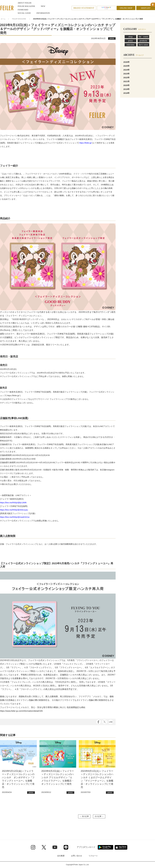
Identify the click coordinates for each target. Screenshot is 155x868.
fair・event (143, 37)
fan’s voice (143, 45)
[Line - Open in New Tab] (66, 847)
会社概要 (61, 856)
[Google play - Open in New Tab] (105, 847)
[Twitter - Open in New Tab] (44, 847)
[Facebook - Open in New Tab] (98, 722)
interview (130, 45)
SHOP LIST (146, 8)
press (131, 41)
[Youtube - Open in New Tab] (55, 847)
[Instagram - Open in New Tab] (33, 847)
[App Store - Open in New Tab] (121, 847)
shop (131, 37)
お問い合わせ (77, 856)
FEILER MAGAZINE (19, 19)
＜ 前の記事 (84, 816)
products (143, 41)
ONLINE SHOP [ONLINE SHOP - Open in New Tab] (126, 8)
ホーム (3, 19)
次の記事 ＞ (99, 816)
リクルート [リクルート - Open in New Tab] (93, 856)
